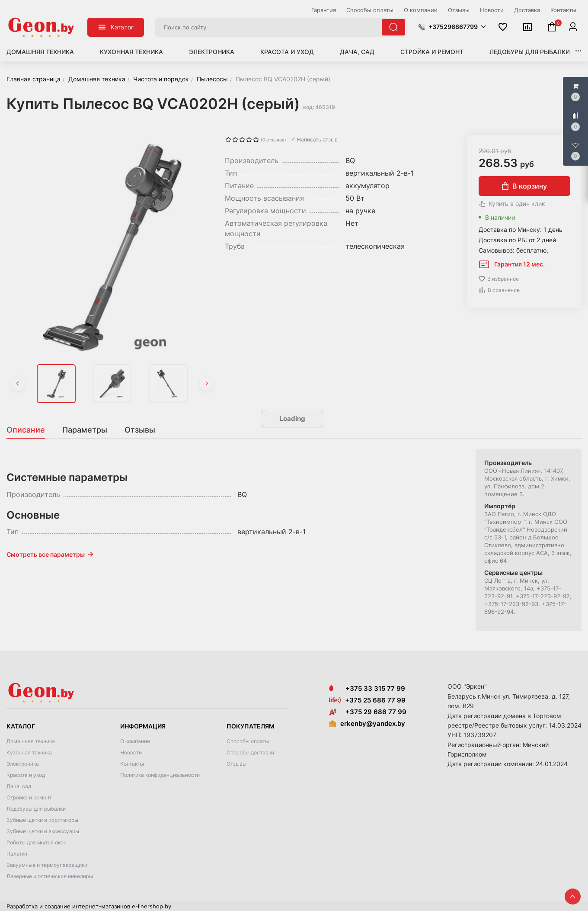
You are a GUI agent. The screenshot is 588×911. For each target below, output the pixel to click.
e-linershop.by (152, 906)
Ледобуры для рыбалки (530, 52)
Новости (131, 752)
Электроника (212, 52)
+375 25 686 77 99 (375, 700)
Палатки (17, 854)
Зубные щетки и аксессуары (43, 831)
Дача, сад (357, 52)
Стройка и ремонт (432, 52)
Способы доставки (250, 752)
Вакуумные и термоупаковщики (47, 865)
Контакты (132, 764)
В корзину (524, 186)
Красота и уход (287, 52)
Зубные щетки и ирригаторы (42, 820)
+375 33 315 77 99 (367, 688)
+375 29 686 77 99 (368, 712)
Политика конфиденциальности (160, 775)
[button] (452, 27)
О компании (135, 741)
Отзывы (236, 764)
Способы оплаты (248, 741)
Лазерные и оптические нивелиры (50, 876)
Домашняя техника (40, 52)
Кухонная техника (131, 52)
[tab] (30, 430)
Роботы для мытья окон (37, 842)
